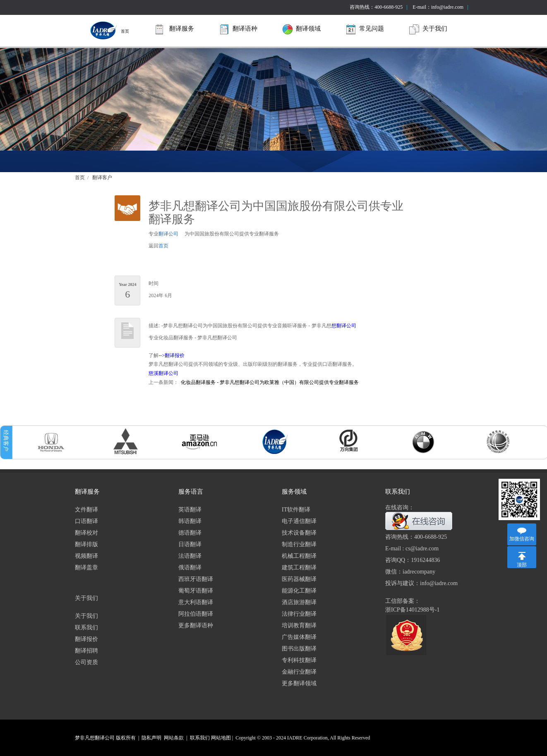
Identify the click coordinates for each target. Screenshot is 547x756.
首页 (109, 30)
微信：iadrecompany (410, 572)
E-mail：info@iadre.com (438, 7)
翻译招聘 (86, 651)
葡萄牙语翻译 (196, 591)
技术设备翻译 (299, 533)
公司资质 (86, 662)
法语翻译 (190, 556)
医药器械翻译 (299, 579)
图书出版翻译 (299, 649)
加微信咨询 (522, 539)
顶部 (522, 565)
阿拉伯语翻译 (196, 614)
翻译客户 (102, 178)
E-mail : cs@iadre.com (412, 548)
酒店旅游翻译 (299, 602)
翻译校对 (86, 533)
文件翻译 (86, 510)
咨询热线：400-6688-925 (376, 7)
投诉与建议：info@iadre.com (421, 583)
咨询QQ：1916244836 (413, 560)
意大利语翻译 (196, 602)
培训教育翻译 (299, 625)
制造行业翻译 (299, 544)
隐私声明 (151, 738)
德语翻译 (190, 533)
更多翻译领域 (299, 683)
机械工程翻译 (299, 556)
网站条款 (174, 738)
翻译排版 (86, 544)
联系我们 (86, 628)
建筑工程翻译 (299, 568)
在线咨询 (428, 521)
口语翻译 (86, 521)
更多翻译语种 (196, 625)
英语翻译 (190, 510)
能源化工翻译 (299, 591)
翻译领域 (302, 29)
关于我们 (428, 29)
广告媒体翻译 (299, 637)
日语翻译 (190, 544)
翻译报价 (86, 639)
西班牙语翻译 (196, 579)
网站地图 (221, 738)
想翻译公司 (344, 326)
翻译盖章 (86, 568)
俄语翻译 (190, 568)
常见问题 (365, 29)
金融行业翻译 (299, 672)
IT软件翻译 (296, 510)
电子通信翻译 (299, 521)
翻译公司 (168, 234)
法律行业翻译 (299, 614)
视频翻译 (86, 556)
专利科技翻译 (299, 660)
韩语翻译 (190, 521)
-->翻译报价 (172, 355)
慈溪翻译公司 (163, 373)
